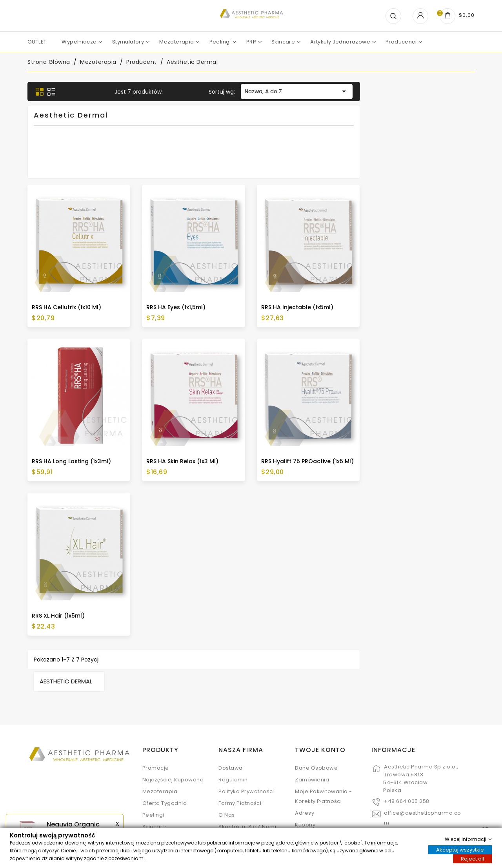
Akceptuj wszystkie (460, 849)
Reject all (472, 858)
